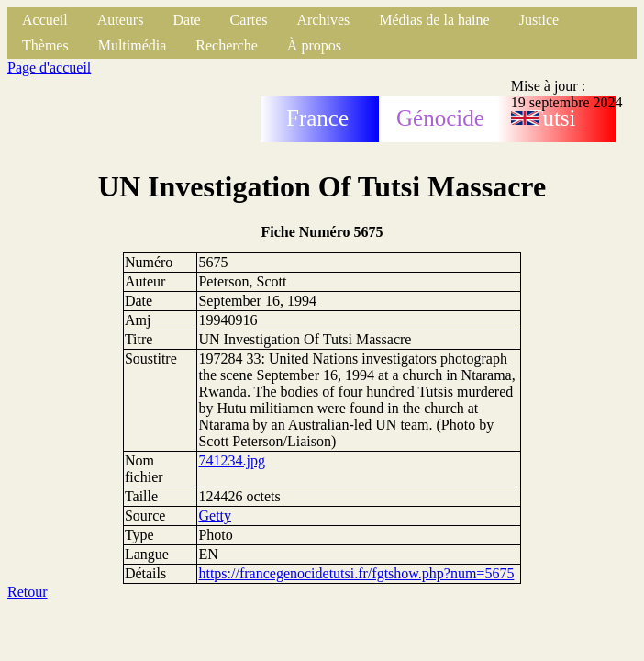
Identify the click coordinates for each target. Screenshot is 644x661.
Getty (215, 515)
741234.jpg (231, 460)
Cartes (249, 20)
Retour (28, 592)
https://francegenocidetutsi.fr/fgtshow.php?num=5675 (356, 573)
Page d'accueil (49, 67)
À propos (314, 45)
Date (186, 20)
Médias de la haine (434, 20)
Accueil (45, 20)
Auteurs (121, 20)
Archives (323, 20)
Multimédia (133, 45)
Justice (539, 20)
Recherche (227, 45)
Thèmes (45, 45)
